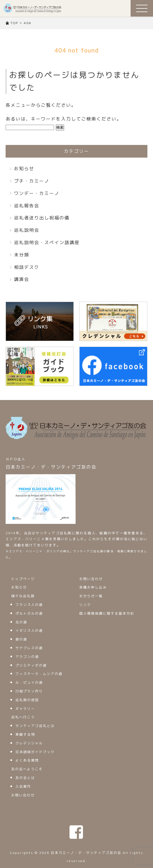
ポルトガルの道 (29, 613)
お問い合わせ (23, 795)
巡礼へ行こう (23, 717)
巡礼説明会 (27, 230)
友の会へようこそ (27, 769)
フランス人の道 (29, 605)
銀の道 (21, 639)
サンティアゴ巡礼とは (35, 726)
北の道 (21, 622)
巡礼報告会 (27, 206)
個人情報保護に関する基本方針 (107, 613)
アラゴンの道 (27, 657)
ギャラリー (25, 709)
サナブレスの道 (29, 648)
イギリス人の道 (29, 630)
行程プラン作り (29, 691)
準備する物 (25, 734)
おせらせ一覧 (91, 596)
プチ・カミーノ (32, 181)
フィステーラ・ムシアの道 (39, 674)
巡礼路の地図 (27, 700)
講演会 (22, 279)
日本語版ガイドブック (35, 752)
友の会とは (25, 778)
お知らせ (24, 169)
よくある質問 (27, 760)
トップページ (23, 579)
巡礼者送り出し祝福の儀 (42, 218)
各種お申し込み (93, 587)
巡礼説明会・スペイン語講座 (47, 242)
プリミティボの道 (31, 665)
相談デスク (27, 267)
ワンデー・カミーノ (37, 193)
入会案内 (23, 786)
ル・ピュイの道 (29, 682)
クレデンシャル (29, 743)
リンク (85, 605)
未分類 (22, 255)
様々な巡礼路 (23, 596)
